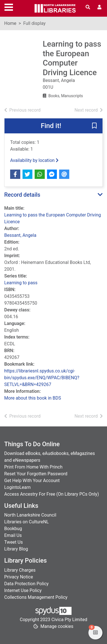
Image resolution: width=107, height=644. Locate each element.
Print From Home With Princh (33, 467)
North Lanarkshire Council (30, 515)
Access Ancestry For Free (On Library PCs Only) (52, 494)
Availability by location (34, 160)
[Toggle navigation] (9, 6)
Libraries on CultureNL (26, 522)
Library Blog (16, 549)
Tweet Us (14, 542)
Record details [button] (22, 195)
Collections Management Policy (36, 597)
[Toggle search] (88, 7)
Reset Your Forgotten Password (36, 474)
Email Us (13, 535)
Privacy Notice (19, 577)
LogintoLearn (17, 487)
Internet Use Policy (23, 590)
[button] (94, 126)
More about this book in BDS (33, 398)
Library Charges (20, 570)
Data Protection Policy (26, 584)
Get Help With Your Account (32, 481)
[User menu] (99, 7)
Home (10, 23)
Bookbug (13, 529)
